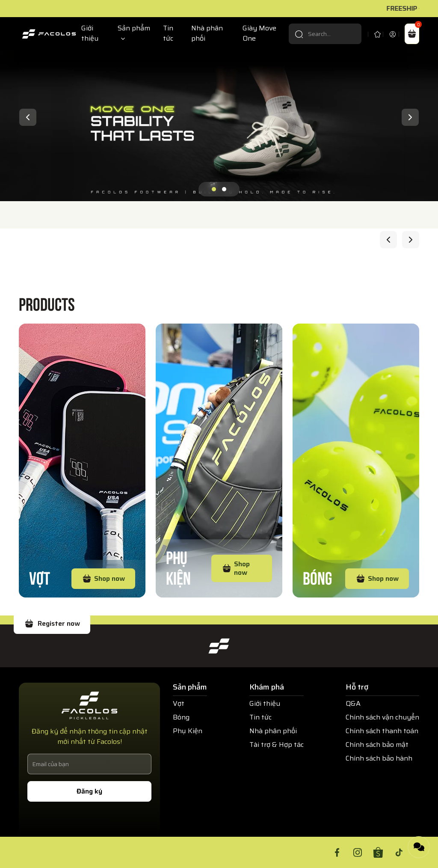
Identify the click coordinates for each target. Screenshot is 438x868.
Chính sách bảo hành (379, 758)
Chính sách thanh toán (382, 731)
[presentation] (28, 117)
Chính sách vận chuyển (382, 717)
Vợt (40, 577)
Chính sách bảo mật (377, 745)
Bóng (317, 577)
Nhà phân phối (207, 33)
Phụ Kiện (178, 566)
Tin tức (168, 33)
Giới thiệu (90, 33)
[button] (214, 189)
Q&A (353, 703)
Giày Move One (259, 33)
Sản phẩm (134, 28)
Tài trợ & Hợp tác (277, 745)
